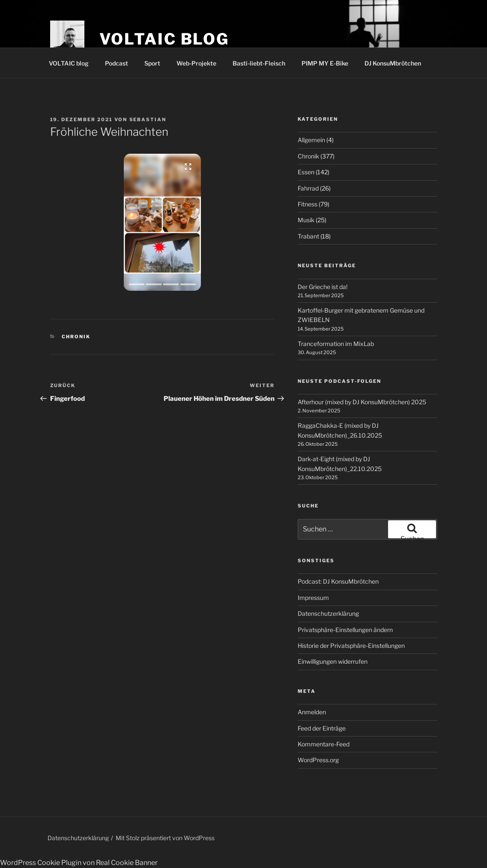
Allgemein (311, 140)
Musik (306, 220)
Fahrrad (308, 188)
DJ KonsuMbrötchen (393, 63)
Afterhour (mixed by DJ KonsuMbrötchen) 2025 (362, 402)
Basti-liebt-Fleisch (259, 63)
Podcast (117, 63)
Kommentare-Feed (324, 744)
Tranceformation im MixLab (336, 344)
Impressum (313, 598)
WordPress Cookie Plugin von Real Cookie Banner (79, 863)
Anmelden (312, 712)
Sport (152, 63)
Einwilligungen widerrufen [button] (333, 661)
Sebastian (148, 119)
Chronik (76, 337)
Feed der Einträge (322, 728)
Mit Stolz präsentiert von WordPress (165, 838)
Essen (306, 172)
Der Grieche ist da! (323, 287)
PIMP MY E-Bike (325, 63)
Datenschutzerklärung (328, 613)
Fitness (308, 204)
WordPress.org (318, 760)
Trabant (308, 236)
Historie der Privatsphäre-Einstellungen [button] (351, 646)
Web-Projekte (196, 63)
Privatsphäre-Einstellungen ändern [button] (345, 630)
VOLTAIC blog (164, 39)
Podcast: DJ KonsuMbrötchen (338, 581)
